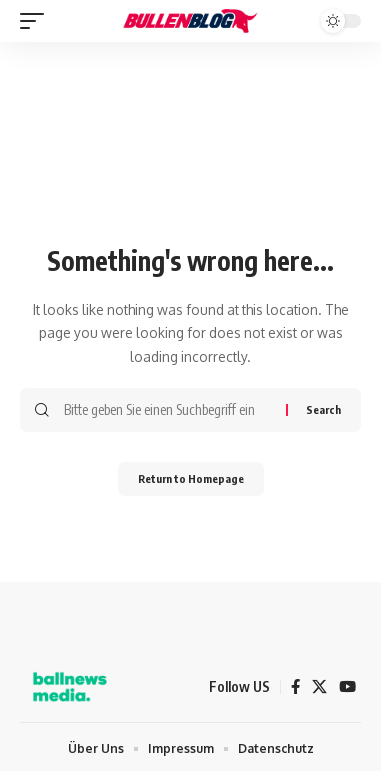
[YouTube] (347, 687)
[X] (319, 687)
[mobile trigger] (37, 21)
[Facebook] (295, 687)
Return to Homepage (191, 478)
